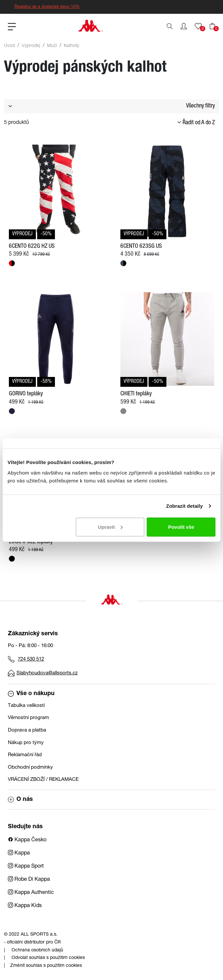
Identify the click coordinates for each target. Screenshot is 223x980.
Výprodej (31, 46)
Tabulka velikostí (26, 706)
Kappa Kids (25, 906)
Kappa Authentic (31, 893)
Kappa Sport (26, 867)
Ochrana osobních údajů (37, 950)
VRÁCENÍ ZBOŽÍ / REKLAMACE (43, 780)
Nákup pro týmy (26, 743)
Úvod (9, 46)
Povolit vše (181, 527)
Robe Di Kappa (29, 880)
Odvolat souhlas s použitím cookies (48, 958)
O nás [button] (20, 800)
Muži (52, 46)
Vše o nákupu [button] (31, 694)
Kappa (19, 853)
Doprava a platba (27, 730)
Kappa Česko (27, 840)
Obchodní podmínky (30, 768)
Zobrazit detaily (185, 506)
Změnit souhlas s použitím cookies (46, 966)
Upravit (111, 527)
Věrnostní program (28, 718)
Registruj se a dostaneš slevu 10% (47, 7)
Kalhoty (72, 46)
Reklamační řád (25, 755)
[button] (184, 26)
